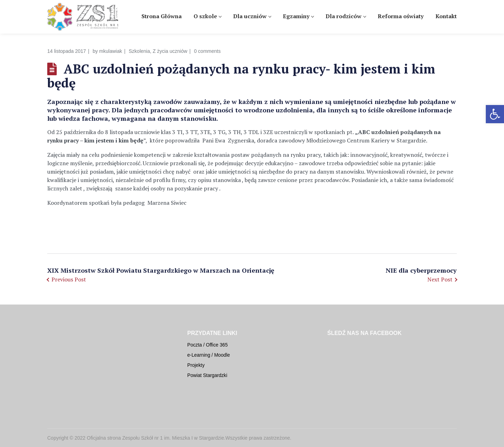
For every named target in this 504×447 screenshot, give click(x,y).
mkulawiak (110, 51)
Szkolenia (139, 51)
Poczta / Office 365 (208, 345)
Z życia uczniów (170, 51)
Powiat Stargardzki (207, 375)
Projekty (196, 365)
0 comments (207, 51)
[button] (495, 114)
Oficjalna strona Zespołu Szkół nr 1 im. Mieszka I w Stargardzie (155, 438)
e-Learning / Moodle (209, 355)
